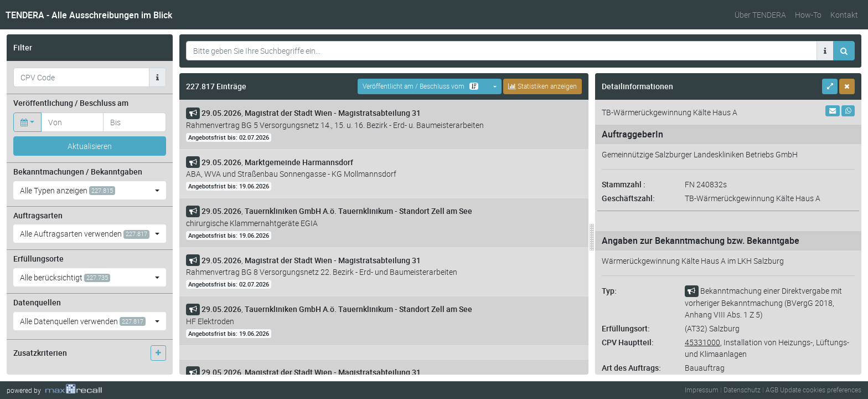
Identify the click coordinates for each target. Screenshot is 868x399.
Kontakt (844, 15)
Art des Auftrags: (631, 368)
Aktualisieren (90, 146)
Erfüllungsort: (626, 328)
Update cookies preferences (821, 390)
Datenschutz (742, 390)
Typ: (609, 291)
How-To (808, 15)
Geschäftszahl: (628, 198)
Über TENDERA (760, 15)
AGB (772, 390)
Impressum (702, 390)
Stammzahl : (624, 184)
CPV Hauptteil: (628, 342)
